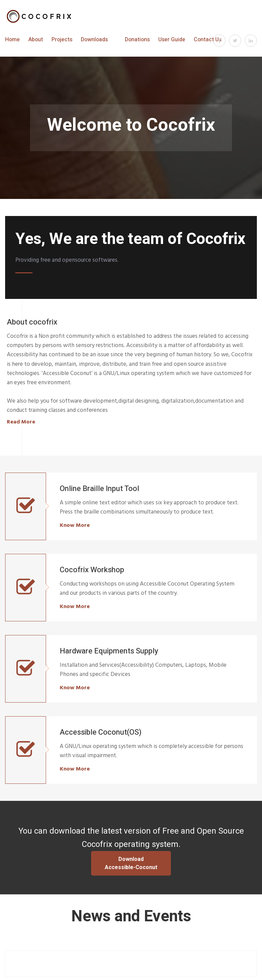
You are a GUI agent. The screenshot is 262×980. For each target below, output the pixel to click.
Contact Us (208, 40)
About (36, 40)
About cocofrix (32, 322)
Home (12, 40)
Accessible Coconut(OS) (101, 732)
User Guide (172, 40)
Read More (21, 422)
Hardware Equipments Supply (109, 651)
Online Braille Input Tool (99, 489)
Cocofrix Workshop (92, 570)
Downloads (94, 40)
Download (131, 863)
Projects (62, 40)
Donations (137, 40)
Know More (75, 525)
